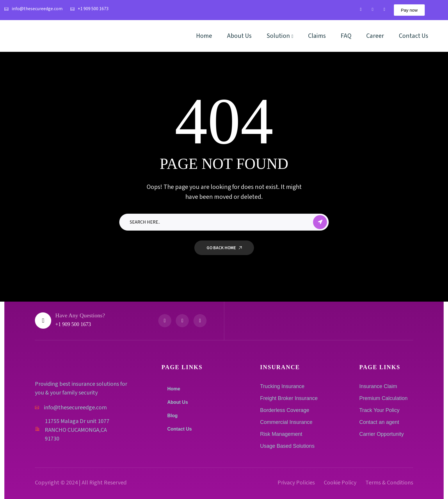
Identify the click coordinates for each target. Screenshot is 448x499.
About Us (178, 402)
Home (174, 389)
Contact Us (179, 429)
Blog (173, 416)
